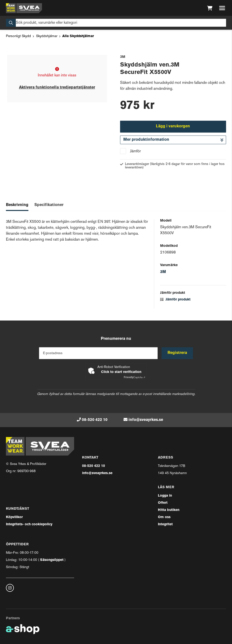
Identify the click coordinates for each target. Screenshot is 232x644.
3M (163, 272)
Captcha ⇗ (135, 378)
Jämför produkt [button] (175, 300)
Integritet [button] (165, 524)
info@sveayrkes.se (146, 420)
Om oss (164, 517)
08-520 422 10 (95, 420)
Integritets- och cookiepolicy (29, 524)
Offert (163, 503)
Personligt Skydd (18, 36)
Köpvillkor (14, 517)
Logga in (165, 496)
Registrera (177, 353)
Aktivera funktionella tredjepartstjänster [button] (57, 88)
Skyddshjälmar (47, 36)
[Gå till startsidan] (24, 8)
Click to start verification (121, 372)
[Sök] (116, 23)
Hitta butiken (169, 510)
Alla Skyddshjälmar (78, 36)
